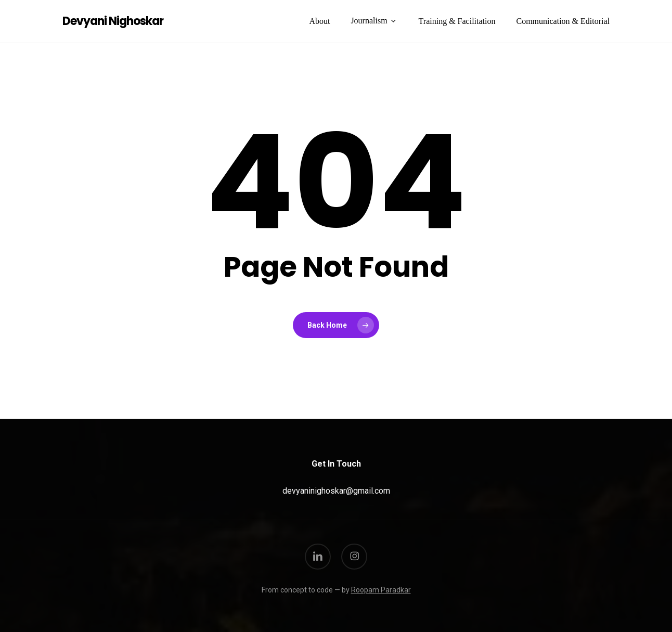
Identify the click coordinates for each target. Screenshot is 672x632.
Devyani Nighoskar (113, 21)
